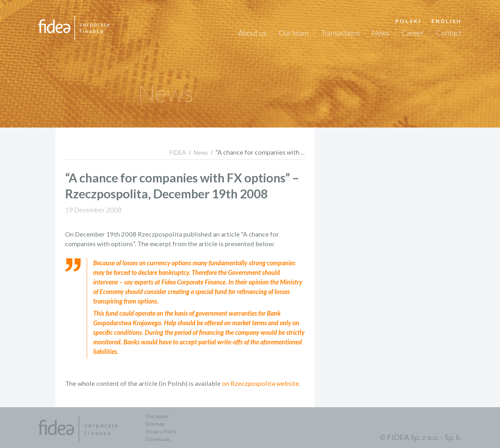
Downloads (158, 439)
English (447, 21)
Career (413, 33)
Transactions (340, 33)
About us (252, 33)
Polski (408, 21)
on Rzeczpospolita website (261, 383)
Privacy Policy (161, 431)
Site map (155, 424)
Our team (294, 33)
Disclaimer (158, 416)
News (380, 33)
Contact (449, 33)
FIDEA (178, 152)
